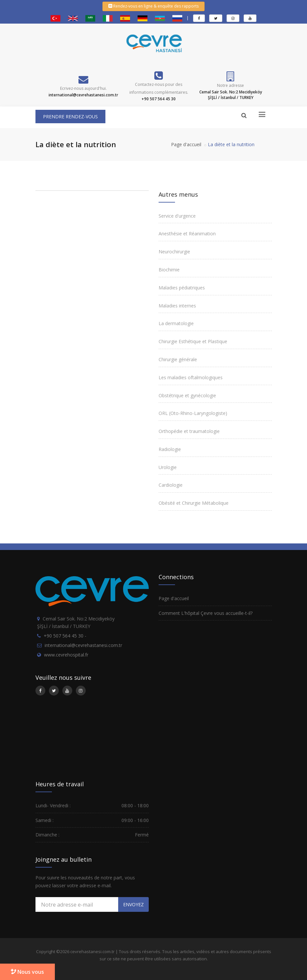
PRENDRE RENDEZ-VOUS (70, 117)
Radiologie (170, 449)
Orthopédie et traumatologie (189, 431)
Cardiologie (171, 485)
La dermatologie (176, 323)
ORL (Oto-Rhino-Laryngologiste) (193, 413)
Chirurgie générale (178, 359)
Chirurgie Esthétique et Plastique (193, 341)
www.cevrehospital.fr (66, 655)
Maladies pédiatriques (182, 288)
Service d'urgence (177, 216)
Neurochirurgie (174, 252)
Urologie (168, 467)
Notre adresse (230, 85)
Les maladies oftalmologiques (191, 377)
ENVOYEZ (133, 904)
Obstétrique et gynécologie (187, 395)
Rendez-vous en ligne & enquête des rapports (153, 6)
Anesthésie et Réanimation (187, 234)
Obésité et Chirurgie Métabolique (194, 503)
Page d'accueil (186, 144)
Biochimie (169, 270)
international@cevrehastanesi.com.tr (83, 645)
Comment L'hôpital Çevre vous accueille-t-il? (206, 613)
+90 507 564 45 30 (64, 636)
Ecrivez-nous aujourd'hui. (83, 88)
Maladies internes (177, 306)
